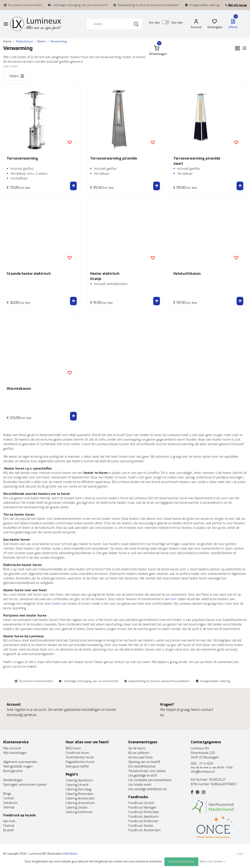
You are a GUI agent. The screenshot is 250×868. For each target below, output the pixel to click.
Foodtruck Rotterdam (144, 812)
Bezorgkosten (13, 771)
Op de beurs (137, 748)
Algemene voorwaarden (20, 762)
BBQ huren (73, 748)
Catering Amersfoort (80, 803)
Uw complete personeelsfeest (150, 780)
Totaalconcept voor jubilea (147, 771)
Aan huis (9, 821)
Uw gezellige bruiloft (143, 776)
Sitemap (9, 807)
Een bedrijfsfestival (142, 766)
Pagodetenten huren (80, 762)
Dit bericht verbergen (181, 862)
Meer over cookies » (213, 862)
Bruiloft (9, 830)
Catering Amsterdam (80, 798)
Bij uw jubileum (139, 753)
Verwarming (58, 41)
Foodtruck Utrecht (141, 803)
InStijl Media (69, 854)
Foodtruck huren (77, 753)
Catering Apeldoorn (79, 780)
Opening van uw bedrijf (144, 762)
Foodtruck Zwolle (141, 826)
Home (7, 41)
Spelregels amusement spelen (25, 785)
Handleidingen (13, 780)
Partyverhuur (25, 41)
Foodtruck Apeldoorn (143, 817)
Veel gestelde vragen (18, 766)
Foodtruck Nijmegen (142, 808)
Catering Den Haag (78, 789)
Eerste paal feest (141, 757)
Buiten (42, 41)
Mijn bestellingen (15, 753)
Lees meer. (11, 66)
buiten (57, 604)
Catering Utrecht (77, 785)
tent (174, 599)
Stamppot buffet (77, 766)
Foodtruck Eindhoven (143, 821)
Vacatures (10, 803)
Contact (9, 798)
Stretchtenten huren (80, 757)
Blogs (7, 794)
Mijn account (12, 748)
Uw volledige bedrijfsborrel (147, 789)
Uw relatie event (140, 785)
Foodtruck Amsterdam (144, 830)
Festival (9, 826)
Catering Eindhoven (79, 812)
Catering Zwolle (77, 808)
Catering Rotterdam (80, 794)
